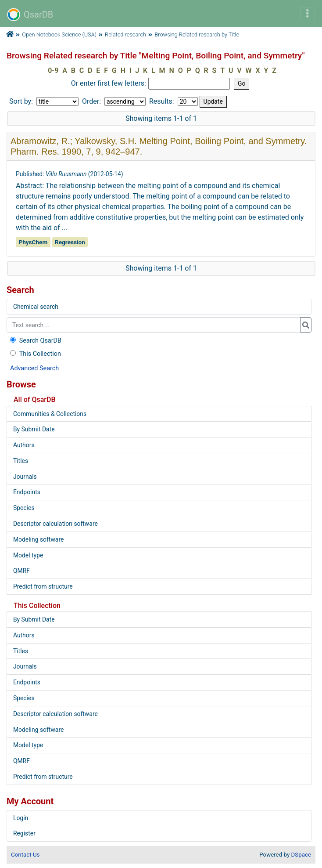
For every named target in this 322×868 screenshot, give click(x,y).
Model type (28, 555)
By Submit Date (34, 429)
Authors (24, 445)
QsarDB (30, 14)
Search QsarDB (35, 341)
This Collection (35, 354)
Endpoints (27, 492)
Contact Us (25, 855)
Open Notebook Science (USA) (59, 34)
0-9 (53, 71)
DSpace (301, 855)
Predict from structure (43, 586)
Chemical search (36, 307)
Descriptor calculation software (55, 524)
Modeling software (38, 539)
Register (24, 833)
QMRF (21, 571)
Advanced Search (34, 368)
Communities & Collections (50, 414)
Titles (21, 461)
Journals (25, 477)
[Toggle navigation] (308, 14)
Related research (125, 34)
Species (24, 508)
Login (21, 818)
